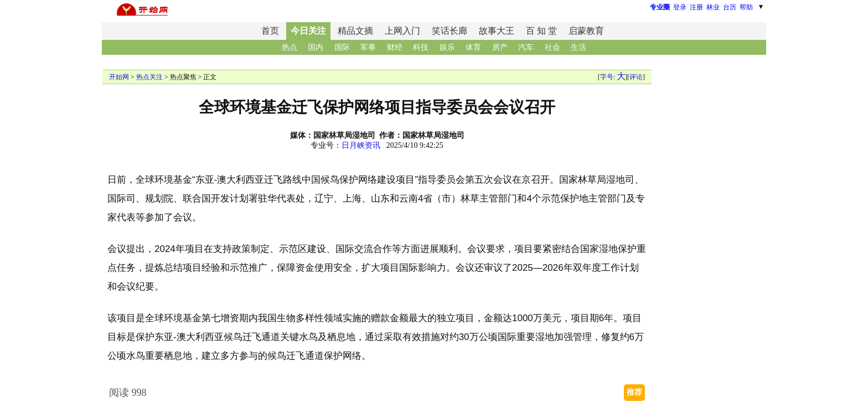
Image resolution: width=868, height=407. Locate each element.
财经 (395, 47)
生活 (578, 47)
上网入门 (402, 31)
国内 (316, 47)
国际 (342, 47)
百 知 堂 (541, 31)
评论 (636, 77)
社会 (552, 47)
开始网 (119, 77)
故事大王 (497, 31)
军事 (368, 47)
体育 (473, 47)
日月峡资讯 (361, 145)
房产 (500, 47)
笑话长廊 (449, 31)
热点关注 (149, 77)
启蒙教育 (586, 31)
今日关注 (308, 31)
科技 (421, 47)
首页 (270, 31)
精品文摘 (355, 31)
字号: (613, 77)
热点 (290, 47)
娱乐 (447, 47)
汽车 (526, 47)
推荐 (634, 392)
